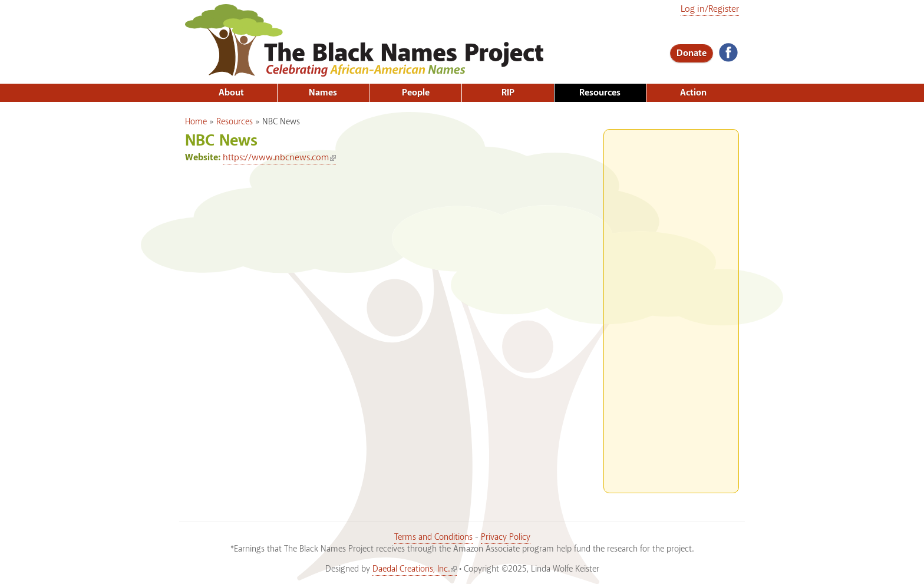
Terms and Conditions (433, 537)
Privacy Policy (506, 537)
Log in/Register (710, 9)
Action (693, 93)
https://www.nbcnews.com (279, 158)
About (231, 93)
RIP (508, 93)
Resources (600, 93)
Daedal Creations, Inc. (415, 569)
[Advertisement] (671, 306)
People (416, 93)
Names (323, 93)
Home (196, 122)
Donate (692, 53)
